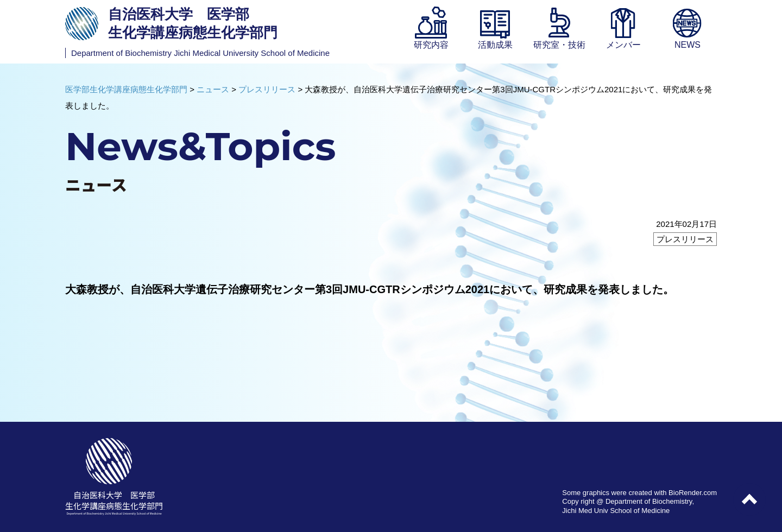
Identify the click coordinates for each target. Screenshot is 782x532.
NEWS (688, 45)
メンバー (623, 45)
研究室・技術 (559, 45)
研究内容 (431, 45)
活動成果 (495, 45)
